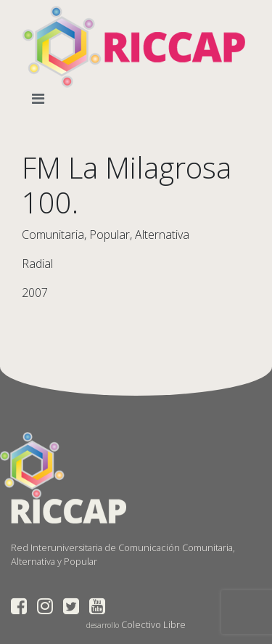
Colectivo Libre (153, 624)
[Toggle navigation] (41, 99)
